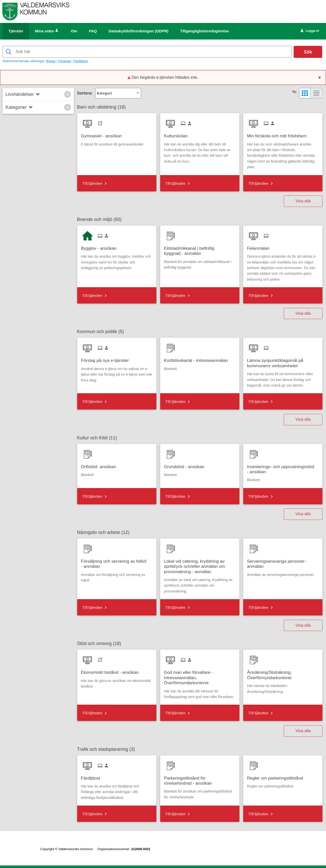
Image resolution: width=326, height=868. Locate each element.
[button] (67, 94)
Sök (308, 52)
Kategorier (16, 107)
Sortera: (85, 93)
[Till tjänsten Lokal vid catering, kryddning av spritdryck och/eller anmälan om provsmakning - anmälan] (200, 565)
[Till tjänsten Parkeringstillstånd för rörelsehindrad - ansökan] (200, 779)
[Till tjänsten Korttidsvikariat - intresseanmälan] (198, 359)
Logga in (310, 31)
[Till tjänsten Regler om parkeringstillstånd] (277, 776)
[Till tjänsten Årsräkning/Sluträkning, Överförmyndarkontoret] (283, 673)
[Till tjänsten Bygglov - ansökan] (101, 247)
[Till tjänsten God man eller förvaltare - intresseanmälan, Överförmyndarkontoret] (200, 676)
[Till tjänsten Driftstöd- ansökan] (100, 465)
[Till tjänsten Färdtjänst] (93, 776)
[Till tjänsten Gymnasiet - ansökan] (103, 134)
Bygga (51, 61)
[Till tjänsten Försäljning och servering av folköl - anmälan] (117, 562)
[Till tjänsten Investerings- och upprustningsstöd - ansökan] (283, 468)
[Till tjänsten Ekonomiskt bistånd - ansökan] (112, 671)
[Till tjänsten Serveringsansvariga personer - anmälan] (283, 562)
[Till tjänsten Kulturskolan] (178, 134)
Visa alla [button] (303, 201)
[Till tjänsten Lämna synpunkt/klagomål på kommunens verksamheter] (283, 361)
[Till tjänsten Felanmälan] (260, 247)
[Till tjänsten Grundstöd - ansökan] (186, 465)
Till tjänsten (92, 183)
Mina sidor (47, 31)
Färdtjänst (81, 61)
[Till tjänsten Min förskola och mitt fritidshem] (279, 134)
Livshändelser (20, 94)
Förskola (64, 61)
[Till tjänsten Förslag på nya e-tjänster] (107, 359)
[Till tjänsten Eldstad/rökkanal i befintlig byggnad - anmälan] (200, 249)
